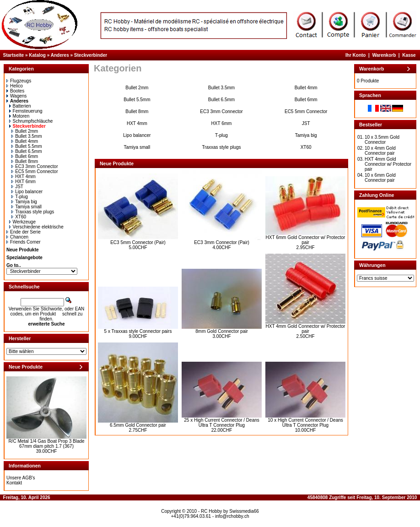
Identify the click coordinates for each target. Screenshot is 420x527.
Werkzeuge (22, 222)
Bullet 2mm (25, 131)
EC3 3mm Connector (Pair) (222, 242)
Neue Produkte (23, 250)
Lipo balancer (27, 192)
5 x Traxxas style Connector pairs (138, 331)
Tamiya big (24, 202)
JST (17, 187)
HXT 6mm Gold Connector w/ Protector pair (306, 240)
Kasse (409, 55)
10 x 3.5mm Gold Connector (382, 140)
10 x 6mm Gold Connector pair (380, 178)
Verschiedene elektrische (36, 227)
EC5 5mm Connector (35, 171)
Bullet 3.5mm (27, 136)
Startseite (14, 55)
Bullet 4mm (25, 141)
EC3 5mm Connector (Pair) (138, 242)
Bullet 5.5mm (27, 146)
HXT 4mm (24, 177)
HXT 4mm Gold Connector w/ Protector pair (306, 329)
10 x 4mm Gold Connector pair (380, 151)
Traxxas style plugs (33, 212)
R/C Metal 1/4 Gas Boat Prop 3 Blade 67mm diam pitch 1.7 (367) (46, 444)
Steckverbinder (91, 55)
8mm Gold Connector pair (222, 331)
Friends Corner (24, 242)
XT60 (19, 217)
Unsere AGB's (21, 478)
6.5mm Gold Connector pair (138, 425)
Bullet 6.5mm (27, 151)
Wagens (16, 96)
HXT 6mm (24, 182)
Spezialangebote (24, 258)
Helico (15, 86)
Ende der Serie (24, 232)
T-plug (20, 197)
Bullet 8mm (25, 161)
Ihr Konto (355, 55)
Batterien (20, 106)
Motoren (19, 116)
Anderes (60, 55)
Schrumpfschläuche (31, 121)
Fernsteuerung (26, 111)
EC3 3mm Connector (35, 166)
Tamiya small (27, 207)
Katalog (37, 55)
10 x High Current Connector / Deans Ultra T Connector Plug (305, 423)
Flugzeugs (19, 81)
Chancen (17, 237)
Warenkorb (384, 55)
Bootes (15, 91)
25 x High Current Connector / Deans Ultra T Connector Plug (222, 423)
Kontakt (14, 483)
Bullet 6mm (25, 156)
